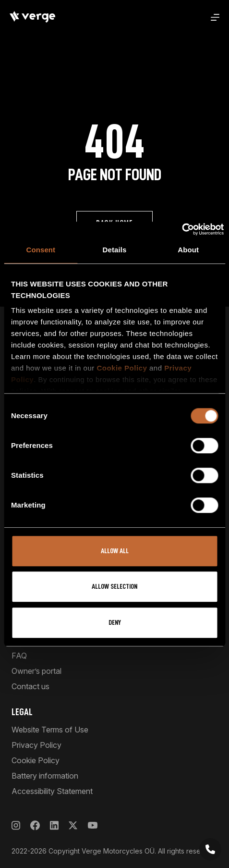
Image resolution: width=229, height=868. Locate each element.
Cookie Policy (122, 368)
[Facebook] (35, 825)
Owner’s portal (36, 671)
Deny (115, 623)
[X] (73, 825)
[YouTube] (92, 825)
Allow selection (114, 587)
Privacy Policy (36, 745)
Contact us (30, 686)
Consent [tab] (41, 250)
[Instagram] (16, 825)
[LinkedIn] (54, 825)
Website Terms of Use (50, 730)
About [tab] (188, 250)
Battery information (45, 776)
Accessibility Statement (52, 791)
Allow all (115, 551)
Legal (22, 712)
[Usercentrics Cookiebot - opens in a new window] (182, 229)
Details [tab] (115, 250)
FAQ (19, 656)
